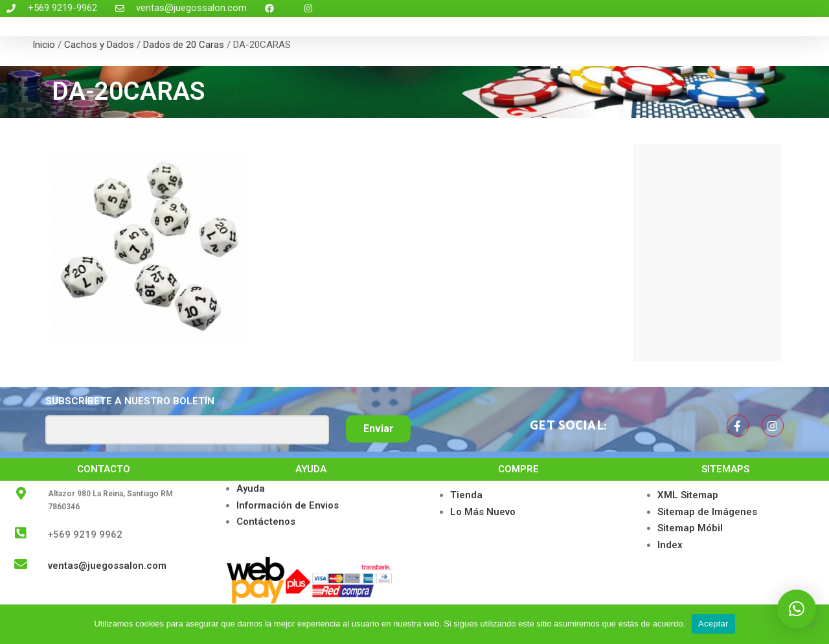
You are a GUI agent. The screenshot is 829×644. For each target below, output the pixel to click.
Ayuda (251, 489)
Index (670, 545)
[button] (797, 609)
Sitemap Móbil (690, 528)
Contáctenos (266, 522)
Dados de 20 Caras (184, 45)
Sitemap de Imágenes (707, 512)
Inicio (44, 45)
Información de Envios (288, 505)
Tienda (466, 495)
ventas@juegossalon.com (107, 566)
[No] (813, 624)
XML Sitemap (688, 495)
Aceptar (713, 624)
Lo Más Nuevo (483, 512)
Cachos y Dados (99, 45)
